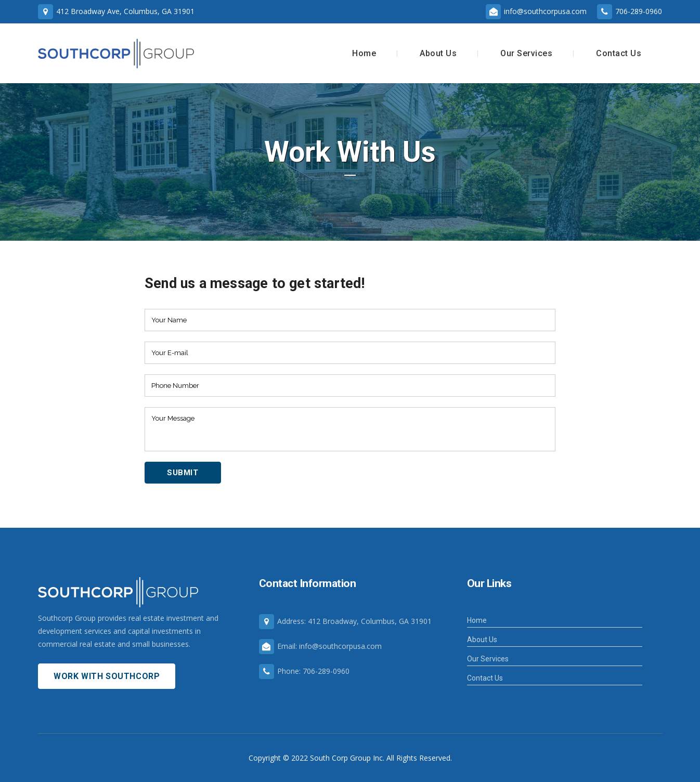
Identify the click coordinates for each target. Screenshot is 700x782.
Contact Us (485, 678)
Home (477, 620)
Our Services (488, 659)
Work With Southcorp (107, 676)
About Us (482, 640)
